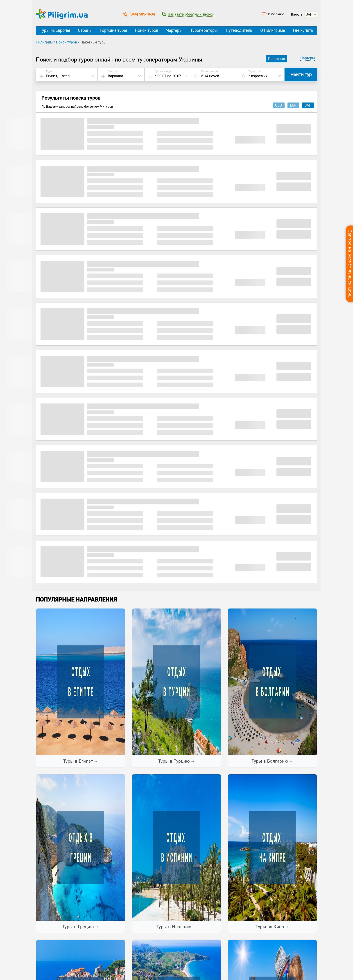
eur (293, 105)
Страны (85, 30)
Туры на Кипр (270, 927)
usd (279, 105)
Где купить (303, 30)
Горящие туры (114, 30)
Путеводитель (239, 30)
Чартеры (174, 30)
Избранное (276, 14)
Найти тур (301, 75)
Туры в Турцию (174, 761)
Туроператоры (204, 30)
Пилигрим (44, 42)
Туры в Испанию (174, 927)
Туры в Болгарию (270, 761)
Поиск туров (147, 30)
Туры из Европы (55, 30)
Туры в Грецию (78, 927)
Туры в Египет (78, 761)
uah (308, 105)
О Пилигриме (273, 30)
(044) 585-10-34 (139, 14)
